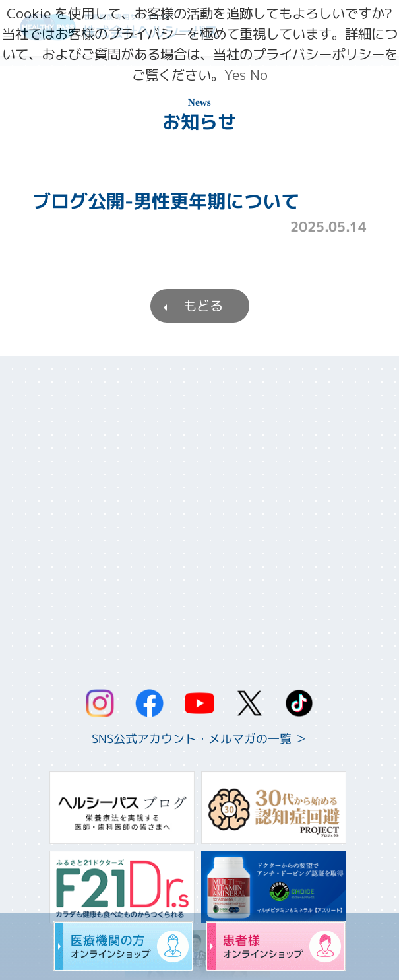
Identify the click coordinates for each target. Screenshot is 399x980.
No (259, 75)
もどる (202, 306)
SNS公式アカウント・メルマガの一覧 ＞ (199, 739)
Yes (235, 75)
